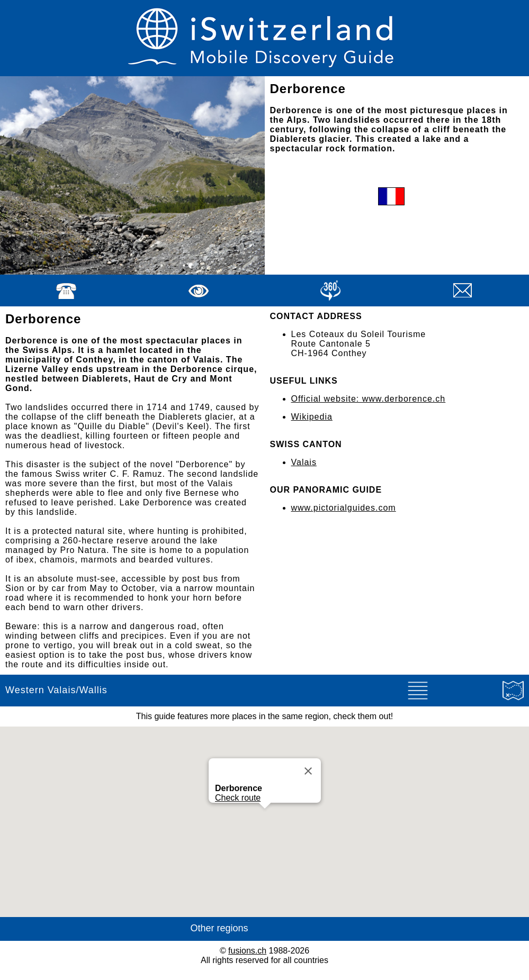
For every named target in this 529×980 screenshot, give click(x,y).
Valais (304, 462)
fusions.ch (247, 951)
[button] (265, 818)
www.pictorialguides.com (344, 508)
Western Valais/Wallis (56, 690)
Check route (238, 798)
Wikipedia (312, 417)
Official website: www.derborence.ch (369, 399)
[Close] (308, 771)
